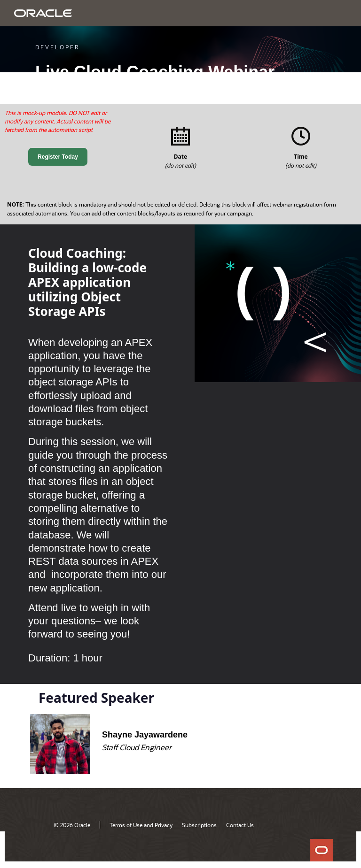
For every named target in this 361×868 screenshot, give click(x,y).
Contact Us (240, 825)
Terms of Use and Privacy (141, 825)
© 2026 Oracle (72, 825)
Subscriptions (199, 825)
